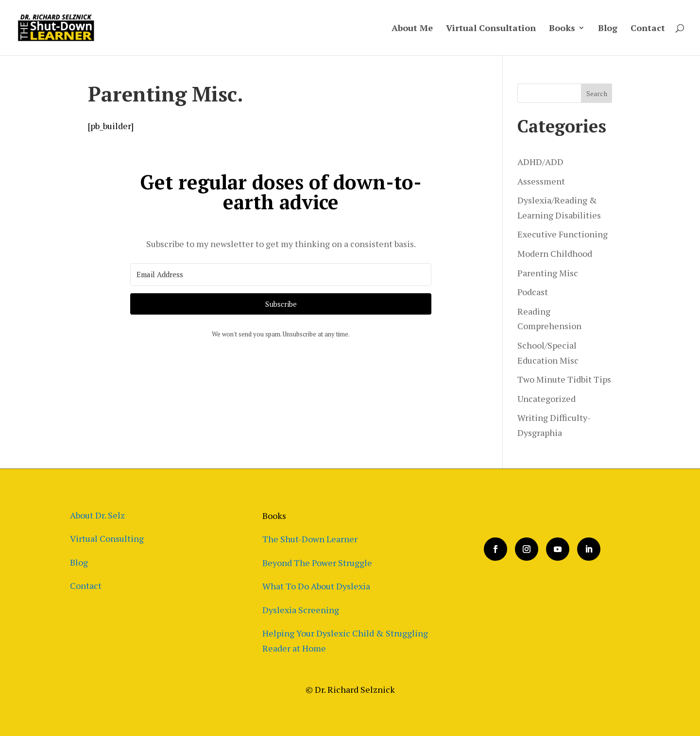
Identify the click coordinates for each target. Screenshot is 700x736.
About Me (412, 29)
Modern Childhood (555, 253)
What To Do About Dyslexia (316, 586)
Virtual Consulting (107, 538)
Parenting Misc (548, 273)
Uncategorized (546, 399)
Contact (648, 29)
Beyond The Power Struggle (317, 563)
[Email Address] (281, 275)
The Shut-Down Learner (310, 539)
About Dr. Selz (97, 515)
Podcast (533, 292)
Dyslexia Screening (301, 610)
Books (562, 29)
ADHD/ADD (540, 162)
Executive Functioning (563, 234)
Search (597, 93)
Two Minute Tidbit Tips (564, 379)
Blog (608, 29)
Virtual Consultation (491, 29)
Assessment (541, 181)
